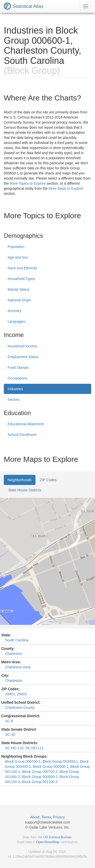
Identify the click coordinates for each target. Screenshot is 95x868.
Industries (15, 389)
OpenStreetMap (48, 842)
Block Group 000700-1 (23, 761)
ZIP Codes (48, 480)
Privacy (59, 817)
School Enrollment (22, 435)
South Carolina (17, 640)
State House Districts (25, 490)
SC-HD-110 (14, 748)
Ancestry (14, 311)
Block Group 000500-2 (40, 777)
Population (16, 247)
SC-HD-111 (34, 748)
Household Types (21, 279)
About (35, 817)
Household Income (22, 346)
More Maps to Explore (66, 188)
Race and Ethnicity (22, 268)
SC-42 (10, 734)
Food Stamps (18, 367)
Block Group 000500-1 (51, 767)
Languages (16, 321)
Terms (46, 817)
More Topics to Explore (28, 183)
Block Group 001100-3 (40, 782)
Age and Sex (18, 257)
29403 (22, 694)
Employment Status (23, 357)
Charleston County (20, 708)
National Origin (19, 300)
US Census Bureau (57, 837)
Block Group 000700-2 (40, 772)
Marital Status (18, 289)
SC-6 (9, 721)
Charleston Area (18, 667)
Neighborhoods (20, 480)
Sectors (14, 400)
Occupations (17, 378)
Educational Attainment (26, 424)
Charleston (14, 654)
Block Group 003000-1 (60, 761)
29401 (10, 694)
